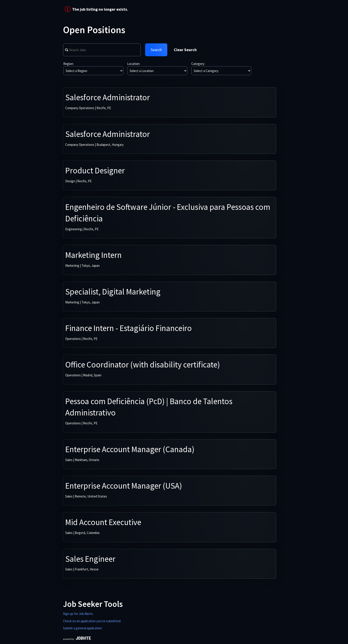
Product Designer (95, 171)
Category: (198, 64)
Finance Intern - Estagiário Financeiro (129, 328)
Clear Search (185, 50)
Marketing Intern (93, 255)
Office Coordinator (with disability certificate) (143, 365)
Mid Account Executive (103, 522)
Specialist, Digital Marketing (113, 292)
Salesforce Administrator (108, 97)
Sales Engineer (90, 559)
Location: (134, 64)
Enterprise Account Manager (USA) (124, 486)
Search (156, 50)
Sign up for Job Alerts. (78, 614)
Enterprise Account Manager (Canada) (130, 449)
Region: (68, 64)
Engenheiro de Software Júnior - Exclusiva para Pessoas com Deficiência (168, 213)
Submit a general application (82, 628)
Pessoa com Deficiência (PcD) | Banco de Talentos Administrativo (149, 407)
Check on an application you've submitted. (92, 621)
